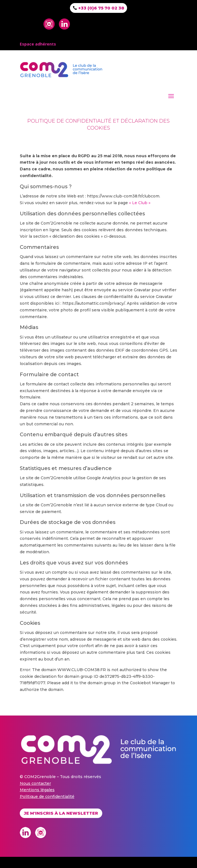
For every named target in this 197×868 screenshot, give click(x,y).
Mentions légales (37, 790)
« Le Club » (140, 203)
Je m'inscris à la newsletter (61, 813)
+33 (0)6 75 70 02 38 (101, 8)
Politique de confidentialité (47, 797)
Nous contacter (35, 783)
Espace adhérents (38, 44)
